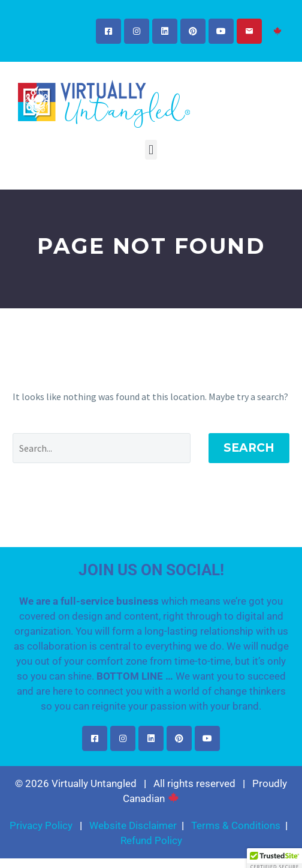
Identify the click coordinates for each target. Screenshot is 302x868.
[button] (151, 150)
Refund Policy (151, 840)
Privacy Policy (41, 825)
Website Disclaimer (133, 825)
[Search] (102, 448)
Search (249, 448)
